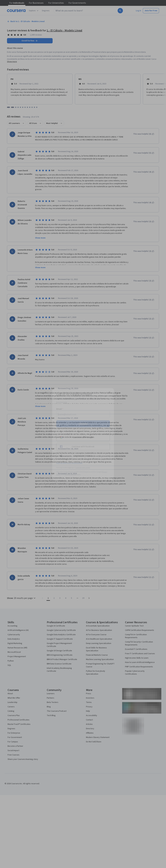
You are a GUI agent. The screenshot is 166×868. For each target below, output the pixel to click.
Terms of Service (70, 474)
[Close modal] (110, 392)
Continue (83, 424)
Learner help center (83, 467)
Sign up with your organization (69, 463)
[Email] (83, 414)
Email (60, 409)
